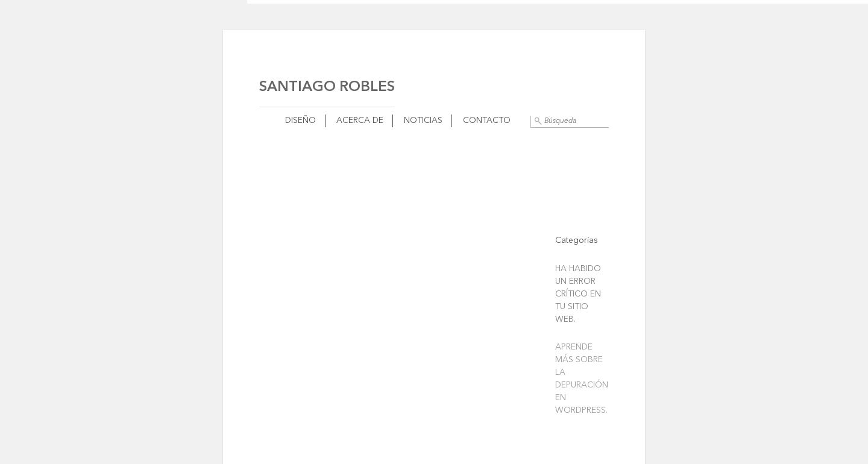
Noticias (423, 121)
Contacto (487, 121)
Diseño (300, 121)
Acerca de (360, 121)
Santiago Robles (327, 87)
